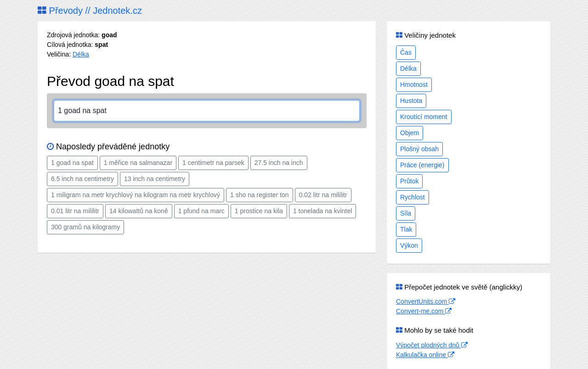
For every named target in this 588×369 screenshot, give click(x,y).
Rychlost (413, 197)
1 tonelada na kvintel (322, 211)
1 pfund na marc (201, 211)
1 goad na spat (72, 163)
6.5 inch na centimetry (82, 179)
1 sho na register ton (260, 195)
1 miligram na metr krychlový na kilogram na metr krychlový (136, 195)
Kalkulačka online (425, 355)
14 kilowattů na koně (139, 211)
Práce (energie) (422, 165)
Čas (406, 52)
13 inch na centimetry (155, 179)
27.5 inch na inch (279, 163)
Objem (410, 133)
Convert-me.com (424, 311)
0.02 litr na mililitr (323, 195)
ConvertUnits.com (426, 301)
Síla (406, 213)
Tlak (406, 229)
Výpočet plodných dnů (432, 345)
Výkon (409, 245)
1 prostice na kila (259, 211)
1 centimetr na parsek (213, 163)
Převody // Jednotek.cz (90, 11)
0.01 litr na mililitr (75, 211)
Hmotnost (414, 85)
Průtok (409, 181)
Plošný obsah (419, 149)
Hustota (411, 101)
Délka (81, 54)
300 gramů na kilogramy (85, 227)
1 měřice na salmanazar (138, 163)
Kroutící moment (424, 117)
